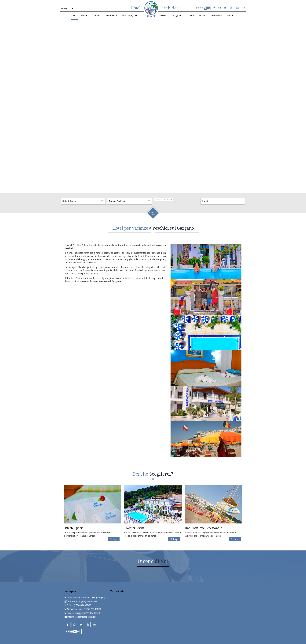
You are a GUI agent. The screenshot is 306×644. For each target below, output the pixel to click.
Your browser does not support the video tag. (153, 106)
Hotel (84, 16)
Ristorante (111, 16)
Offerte (190, 16)
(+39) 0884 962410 (83, 605)
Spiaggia (176, 16)
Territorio (216, 16)
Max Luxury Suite (130, 16)
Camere (97, 16)
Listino (202, 16)
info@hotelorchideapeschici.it (81, 617)
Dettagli (114, 539)
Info (230, 16)
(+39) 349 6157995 (90, 601)
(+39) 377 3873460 (93, 609)
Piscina (163, 16)
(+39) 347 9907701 (93, 613)
